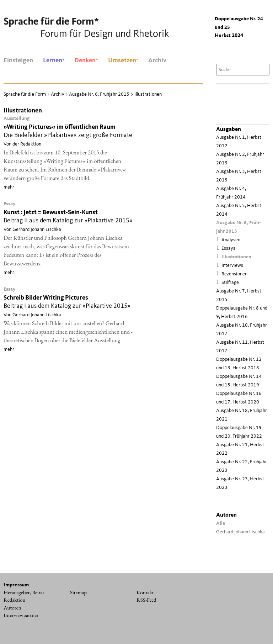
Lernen (54, 60)
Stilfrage (230, 283)
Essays (228, 249)
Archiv (157, 60)
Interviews (232, 266)
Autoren (12, 608)
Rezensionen (234, 274)
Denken (86, 60)
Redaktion (15, 600)
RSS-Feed (146, 600)
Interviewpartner (21, 615)
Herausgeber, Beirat (24, 592)
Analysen (231, 240)
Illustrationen (236, 257)
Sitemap (78, 592)
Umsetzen (123, 60)
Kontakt (145, 592)
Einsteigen (18, 60)
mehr (9, 187)
